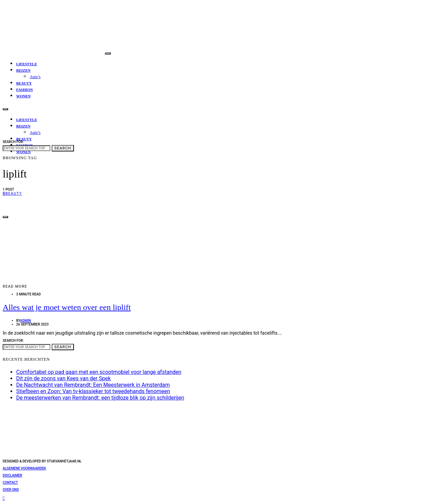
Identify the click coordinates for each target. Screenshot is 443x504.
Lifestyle (27, 64)
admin (26, 321)
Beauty (24, 83)
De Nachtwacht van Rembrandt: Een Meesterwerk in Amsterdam (93, 385)
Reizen (23, 70)
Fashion (24, 90)
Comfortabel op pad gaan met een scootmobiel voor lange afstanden (99, 372)
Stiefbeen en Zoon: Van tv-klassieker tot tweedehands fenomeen (93, 391)
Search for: (13, 142)
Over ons (11, 490)
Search (63, 148)
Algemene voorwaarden (24, 468)
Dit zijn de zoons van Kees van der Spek (63, 378)
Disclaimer (12, 475)
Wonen (23, 96)
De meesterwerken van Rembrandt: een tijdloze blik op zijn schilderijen (100, 398)
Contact (10, 483)
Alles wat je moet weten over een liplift (67, 307)
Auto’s (35, 77)
